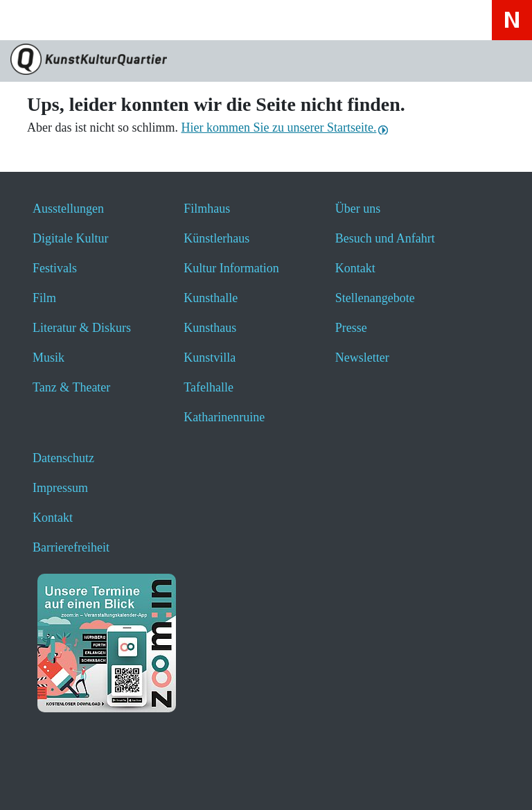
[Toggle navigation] (29, 25)
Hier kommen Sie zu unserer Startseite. (278, 127)
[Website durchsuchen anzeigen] (69, 20)
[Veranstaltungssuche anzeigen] (106, 20)
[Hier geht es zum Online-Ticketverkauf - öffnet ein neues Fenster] (142, 20)
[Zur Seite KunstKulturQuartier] (266, 61)
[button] (43, 781)
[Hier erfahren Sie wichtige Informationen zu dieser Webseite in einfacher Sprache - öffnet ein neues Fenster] (179, 20)
